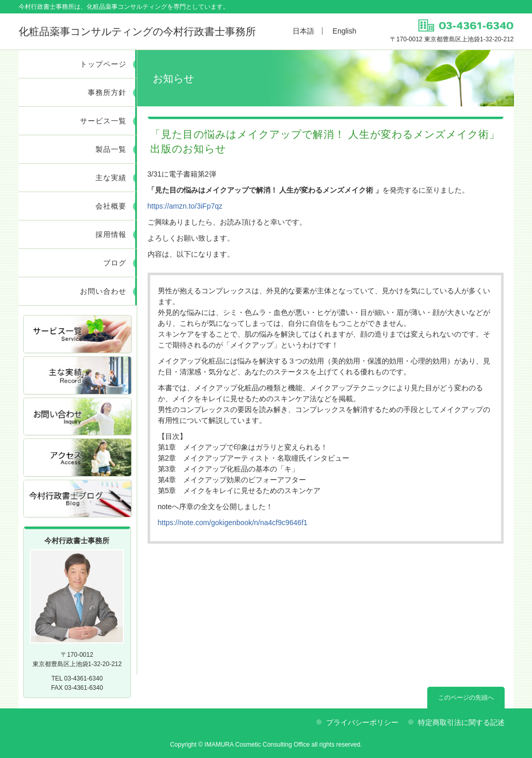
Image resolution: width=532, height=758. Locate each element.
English (345, 31)
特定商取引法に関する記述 (461, 722)
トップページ (103, 64)
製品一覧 (111, 149)
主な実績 (111, 178)
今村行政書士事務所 (137, 31)
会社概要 (111, 206)
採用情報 (111, 234)
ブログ (115, 263)
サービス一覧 (103, 121)
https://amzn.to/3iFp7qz (185, 206)
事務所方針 (107, 92)
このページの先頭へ (466, 698)
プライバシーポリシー (362, 722)
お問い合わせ (103, 291)
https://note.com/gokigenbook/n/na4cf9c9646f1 (233, 523)
